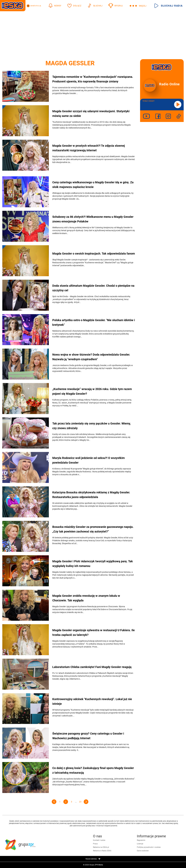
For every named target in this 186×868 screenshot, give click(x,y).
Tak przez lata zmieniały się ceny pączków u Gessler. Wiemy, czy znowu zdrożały (91, 426)
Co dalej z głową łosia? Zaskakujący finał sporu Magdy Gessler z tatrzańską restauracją (93, 770)
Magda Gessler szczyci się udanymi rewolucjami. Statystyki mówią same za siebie (91, 114)
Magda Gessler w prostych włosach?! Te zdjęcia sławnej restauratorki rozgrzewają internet (89, 148)
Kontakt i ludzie (99, 840)
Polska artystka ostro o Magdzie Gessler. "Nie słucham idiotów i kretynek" (94, 322)
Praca (95, 844)
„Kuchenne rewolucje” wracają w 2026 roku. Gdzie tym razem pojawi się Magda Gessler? (92, 391)
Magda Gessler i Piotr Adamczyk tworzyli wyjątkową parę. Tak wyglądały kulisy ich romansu (93, 564)
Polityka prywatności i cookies (149, 847)
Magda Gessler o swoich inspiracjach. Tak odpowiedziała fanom (94, 254)
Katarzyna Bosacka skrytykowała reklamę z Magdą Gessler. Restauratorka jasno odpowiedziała (91, 495)
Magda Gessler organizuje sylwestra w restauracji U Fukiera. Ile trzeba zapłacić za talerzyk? (94, 633)
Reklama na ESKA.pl (101, 847)
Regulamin (141, 840)
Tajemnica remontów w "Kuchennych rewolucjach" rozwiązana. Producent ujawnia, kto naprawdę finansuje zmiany (93, 79)
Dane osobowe (143, 851)
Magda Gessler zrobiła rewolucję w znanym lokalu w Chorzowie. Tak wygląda (86, 598)
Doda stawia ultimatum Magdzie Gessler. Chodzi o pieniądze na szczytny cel (93, 288)
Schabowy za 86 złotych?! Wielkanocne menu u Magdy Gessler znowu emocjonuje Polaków (93, 219)
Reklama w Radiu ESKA (102, 851)
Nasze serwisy (93, 859)
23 (80, 802)
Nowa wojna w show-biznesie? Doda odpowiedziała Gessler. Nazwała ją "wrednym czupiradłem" (91, 357)
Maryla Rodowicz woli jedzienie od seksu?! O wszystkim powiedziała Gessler (88, 460)
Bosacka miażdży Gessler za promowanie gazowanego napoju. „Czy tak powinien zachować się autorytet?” (93, 529)
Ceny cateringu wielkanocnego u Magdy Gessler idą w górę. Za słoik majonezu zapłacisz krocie (93, 185)
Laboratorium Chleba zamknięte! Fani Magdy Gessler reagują (92, 667)
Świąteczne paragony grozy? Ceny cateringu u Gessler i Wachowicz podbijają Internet (88, 736)
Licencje (140, 844)
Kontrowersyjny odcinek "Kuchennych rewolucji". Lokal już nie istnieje (92, 701)
